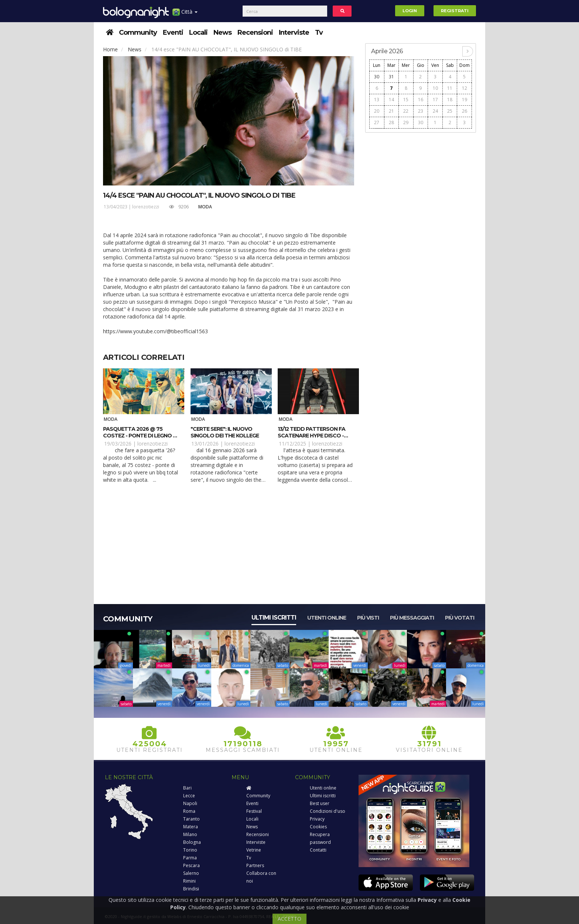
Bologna (192, 842)
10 (435, 88)
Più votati (460, 618)
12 (465, 88)
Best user (320, 803)
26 (465, 111)
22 (406, 111)
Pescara (191, 865)
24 (435, 111)
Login (410, 11)
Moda (205, 207)
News (222, 33)
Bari (187, 788)
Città (185, 15)
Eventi (173, 33)
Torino (190, 850)
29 (406, 122)
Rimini (189, 881)
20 (377, 111)
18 (450, 100)
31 (391, 77)
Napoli (190, 803)
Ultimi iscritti (274, 618)
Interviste (294, 33)
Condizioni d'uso (328, 811)
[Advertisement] (421, 248)
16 (421, 100)
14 (391, 100)
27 (377, 122)
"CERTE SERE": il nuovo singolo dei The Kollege (225, 432)
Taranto (191, 819)
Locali (198, 33)
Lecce (189, 796)
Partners (255, 865)
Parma (190, 858)
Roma (189, 811)
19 (465, 100)
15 (406, 100)
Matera (191, 827)
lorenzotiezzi (146, 207)
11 (450, 88)
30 (377, 77)
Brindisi (191, 889)
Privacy (317, 819)
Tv (319, 33)
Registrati (455, 11)
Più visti (368, 618)
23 (421, 111)
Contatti (318, 850)
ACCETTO (289, 919)
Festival (254, 811)
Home (110, 49)
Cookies (318, 827)
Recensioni (255, 33)
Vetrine (254, 850)
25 (450, 111)
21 (391, 111)
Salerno (191, 873)
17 (435, 100)
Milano (190, 834)
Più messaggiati (412, 618)
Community (138, 33)
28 (391, 122)
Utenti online (327, 618)
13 (377, 100)
